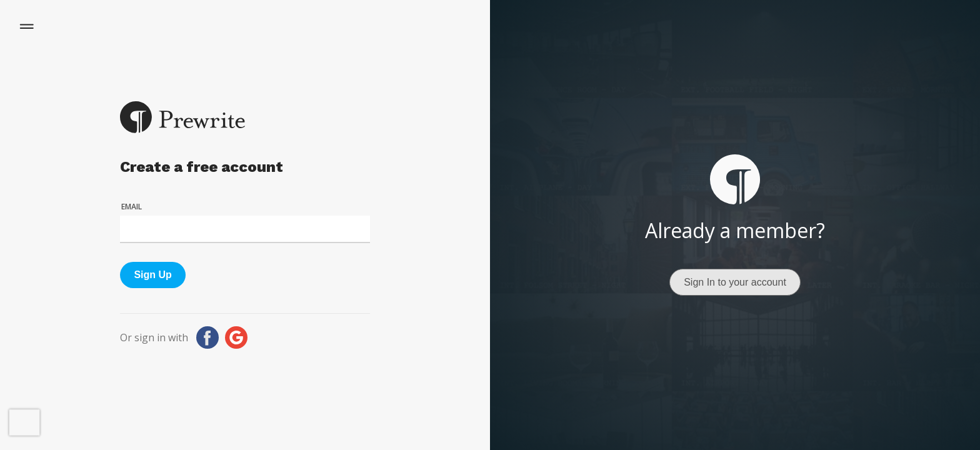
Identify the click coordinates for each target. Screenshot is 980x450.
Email (132, 207)
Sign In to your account (735, 282)
